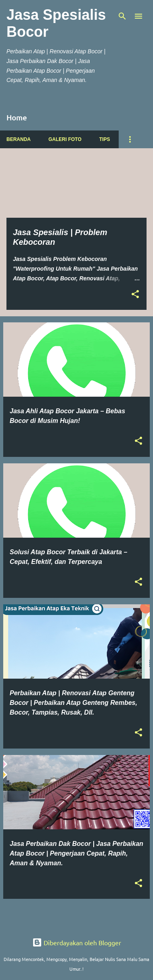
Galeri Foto (65, 139)
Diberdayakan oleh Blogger (77, 942)
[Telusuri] (122, 16)
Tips (105, 139)
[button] (135, 295)
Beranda (19, 139)
